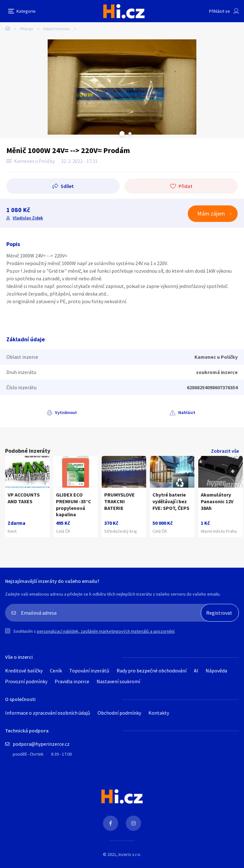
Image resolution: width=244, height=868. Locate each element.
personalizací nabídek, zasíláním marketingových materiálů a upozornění (106, 631)
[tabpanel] (122, 87)
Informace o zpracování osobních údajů (48, 713)
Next (130, 134)
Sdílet (67, 186)
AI (196, 671)
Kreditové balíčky (24, 671)
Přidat (186, 186)
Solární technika (57, 29)
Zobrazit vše (225, 451)
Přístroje (27, 29)
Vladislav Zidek (28, 218)
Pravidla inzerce (72, 681)
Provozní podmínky (26, 681)
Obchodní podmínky (119, 713)
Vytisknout (66, 412)
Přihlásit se (220, 11)
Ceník (56, 671)
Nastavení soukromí (118, 681)
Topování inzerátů (89, 671)
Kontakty (159, 713)
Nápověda (216, 671)
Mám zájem (211, 214)
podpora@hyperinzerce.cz (41, 744)
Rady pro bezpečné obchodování (152, 671)
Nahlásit (187, 412)
